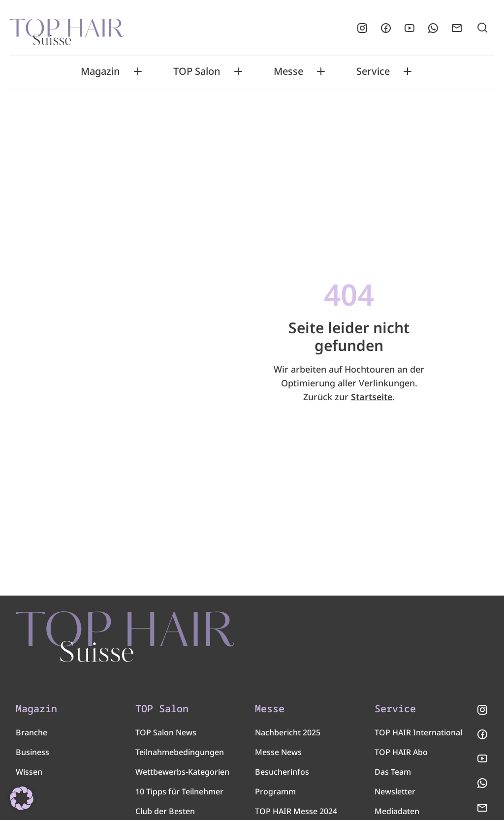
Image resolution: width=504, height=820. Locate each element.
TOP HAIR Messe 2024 (296, 814)
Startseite (372, 397)
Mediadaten (397, 814)
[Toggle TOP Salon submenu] (238, 71)
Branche (31, 735)
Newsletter (395, 794)
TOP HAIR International (418, 735)
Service (373, 71)
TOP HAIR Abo (401, 755)
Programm (275, 794)
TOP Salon (197, 71)
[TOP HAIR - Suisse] (129, 638)
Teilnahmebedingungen (180, 755)
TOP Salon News (166, 735)
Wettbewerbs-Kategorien (182, 774)
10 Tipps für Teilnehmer (179, 794)
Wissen (29, 774)
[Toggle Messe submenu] (321, 71)
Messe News (278, 755)
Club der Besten (165, 814)
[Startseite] (67, 28)
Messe (288, 71)
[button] (22, 798)
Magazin (100, 71)
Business (32, 755)
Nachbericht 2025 (288, 735)
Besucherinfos (282, 774)
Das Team (393, 774)
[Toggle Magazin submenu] (138, 71)
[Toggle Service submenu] (408, 71)
